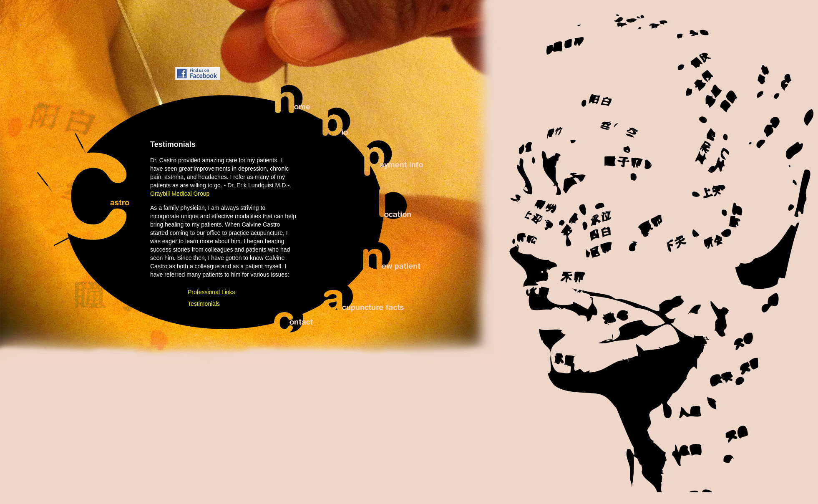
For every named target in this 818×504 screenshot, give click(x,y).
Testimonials (204, 304)
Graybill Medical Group (180, 194)
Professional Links (211, 292)
